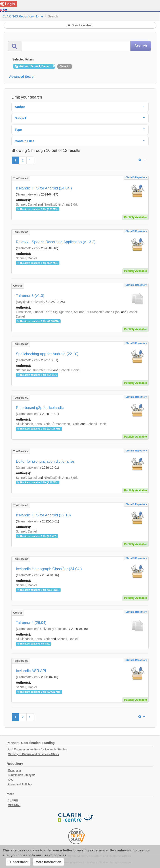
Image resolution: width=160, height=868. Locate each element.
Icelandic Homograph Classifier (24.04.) (49, 569)
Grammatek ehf (28, 194)
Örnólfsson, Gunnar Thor (33, 312)
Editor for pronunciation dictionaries (45, 461)
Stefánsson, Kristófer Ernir (34, 370)
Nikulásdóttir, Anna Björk (61, 204)
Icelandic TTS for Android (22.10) (43, 515)
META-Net (14, 805)
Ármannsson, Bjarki (66, 424)
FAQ (11, 780)
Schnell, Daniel (26, 204)
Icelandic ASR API (31, 671)
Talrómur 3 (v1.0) (30, 296)
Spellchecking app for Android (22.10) (47, 354)
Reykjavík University (31, 302)
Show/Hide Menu (80, 25)
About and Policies (20, 784)
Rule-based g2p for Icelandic (40, 408)
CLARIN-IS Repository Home (23, 16)
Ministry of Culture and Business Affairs (33, 754)
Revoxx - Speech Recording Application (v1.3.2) (56, 242)
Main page (14, 770)
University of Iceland (54, 629)
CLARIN (13, 801)
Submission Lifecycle (22, 775)
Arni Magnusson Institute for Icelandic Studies (37, 750)
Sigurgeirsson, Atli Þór (68, 312)
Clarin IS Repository (136, 177)
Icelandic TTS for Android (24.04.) (44, 188)
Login (7, 4)
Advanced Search (22, 77)
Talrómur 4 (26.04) (31, 623)
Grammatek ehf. (28, 414)
